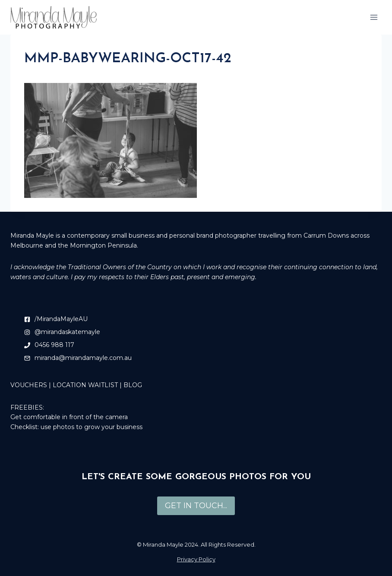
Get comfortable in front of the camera (69, 417)
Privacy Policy (196, 559)
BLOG (133, 385)
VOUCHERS (29, 385)
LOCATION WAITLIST (85, 385)
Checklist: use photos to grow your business (76, 427)
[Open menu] (374, 17)
